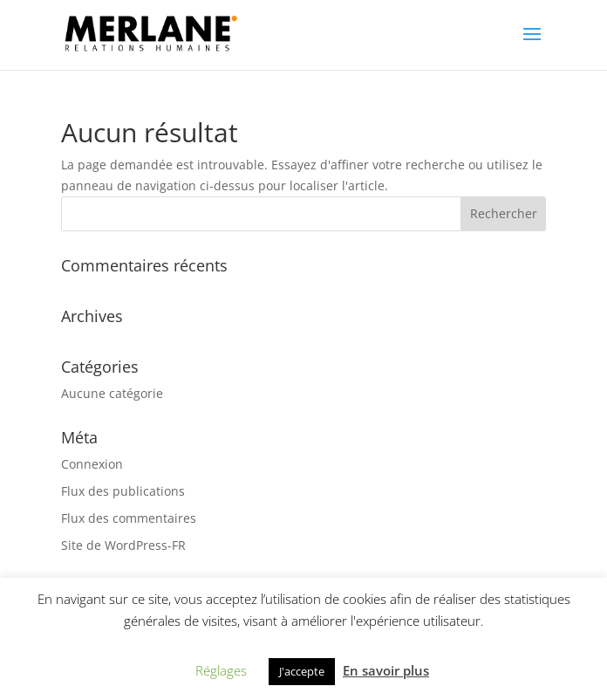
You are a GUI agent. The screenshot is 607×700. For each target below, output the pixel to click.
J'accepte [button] (302, 671)
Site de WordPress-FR (123, 545)
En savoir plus (386, 670)
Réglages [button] (221, 670)
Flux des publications (123, 491)
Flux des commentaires (129, 518)
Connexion (92, 464)
